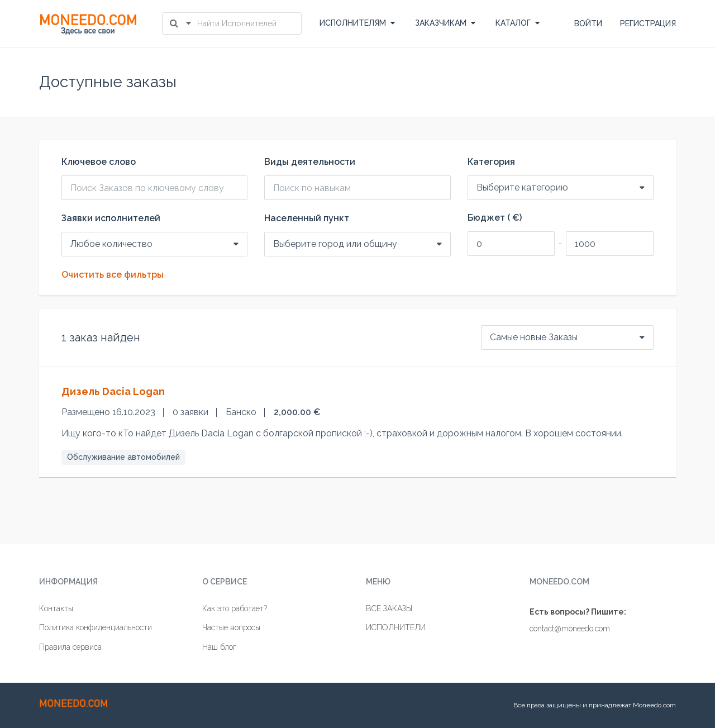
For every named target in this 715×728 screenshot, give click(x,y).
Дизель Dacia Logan (113, 391)
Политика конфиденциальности (96, 627)
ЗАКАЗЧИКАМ (445, 23)
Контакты (56, 608)
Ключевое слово (99, 162)
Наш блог (219, 647)
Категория (491, 162)
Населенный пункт (307, 218)
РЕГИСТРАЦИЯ (648, 23)
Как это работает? (235, 608)
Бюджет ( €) (495, 218)
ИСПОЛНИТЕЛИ (396, 627)
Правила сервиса (70, 647)
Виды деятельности (310, 162)
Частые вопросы (231, 627)
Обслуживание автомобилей (123, 457)
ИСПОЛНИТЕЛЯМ (357, 23)
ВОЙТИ (588, 23)
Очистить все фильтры (113, 275)
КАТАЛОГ (518, 23)
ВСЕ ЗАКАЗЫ (389, 608)
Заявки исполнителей (111, 218)
